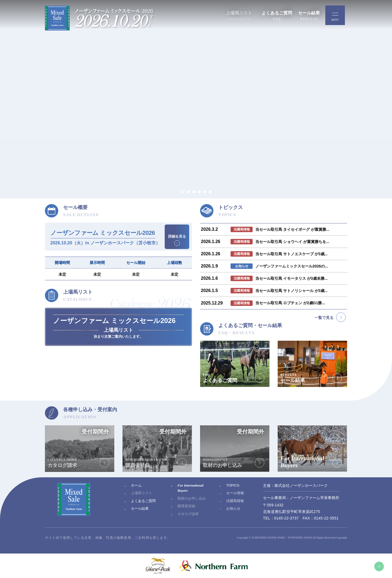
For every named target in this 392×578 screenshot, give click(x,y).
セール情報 (235, 493)
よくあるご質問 (143, 501)
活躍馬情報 (235, 501)
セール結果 (140, 508)
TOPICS (233, 485)
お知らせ (233, 508)
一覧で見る (324, 318)
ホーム (136, 485)
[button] (183, 192)
